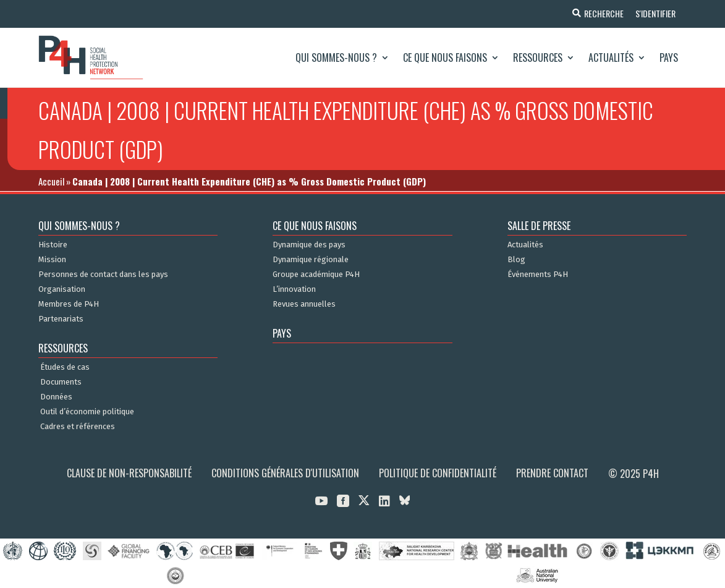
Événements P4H (538, 275)
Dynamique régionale (311, 260)
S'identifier (655, 13)
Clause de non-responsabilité (129, 473)
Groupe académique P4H (316, 275)
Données (56, 397)
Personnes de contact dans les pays (103, 275)
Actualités (611, 58)
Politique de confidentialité (438, 473)
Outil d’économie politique (87, 412)
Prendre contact (552, 473)
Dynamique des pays (309, 245)
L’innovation (294, 289)
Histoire (53, 245)
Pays (669, 58)
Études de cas (65, 367)
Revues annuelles (304, 304)
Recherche (603, 13)
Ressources (538, 58)
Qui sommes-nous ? (336, 58)
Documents (61, 382)
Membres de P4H (69, 304)
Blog (516, 260)
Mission (52, 260)
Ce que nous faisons (445, 58)
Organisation (62, 289)
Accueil (51, 181)
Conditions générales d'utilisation (285, 473)
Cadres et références (78, 427)
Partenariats (61, 319)
